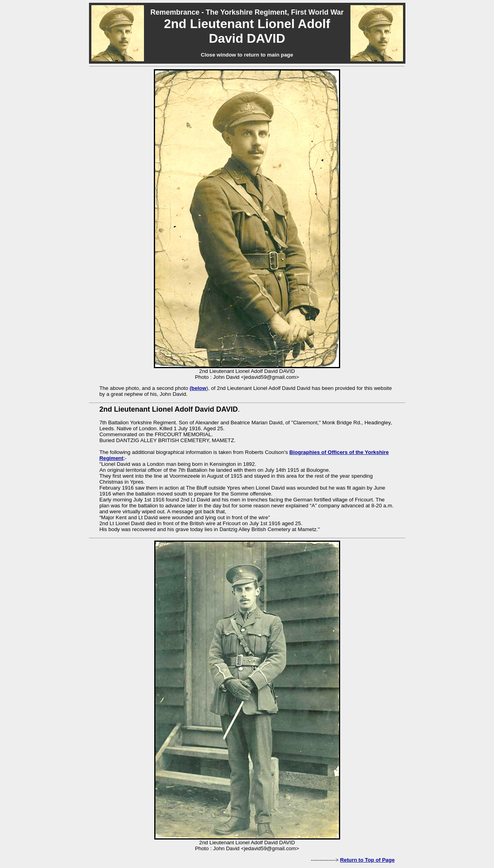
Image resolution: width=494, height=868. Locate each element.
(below (198, 388)
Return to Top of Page (367, 860)
